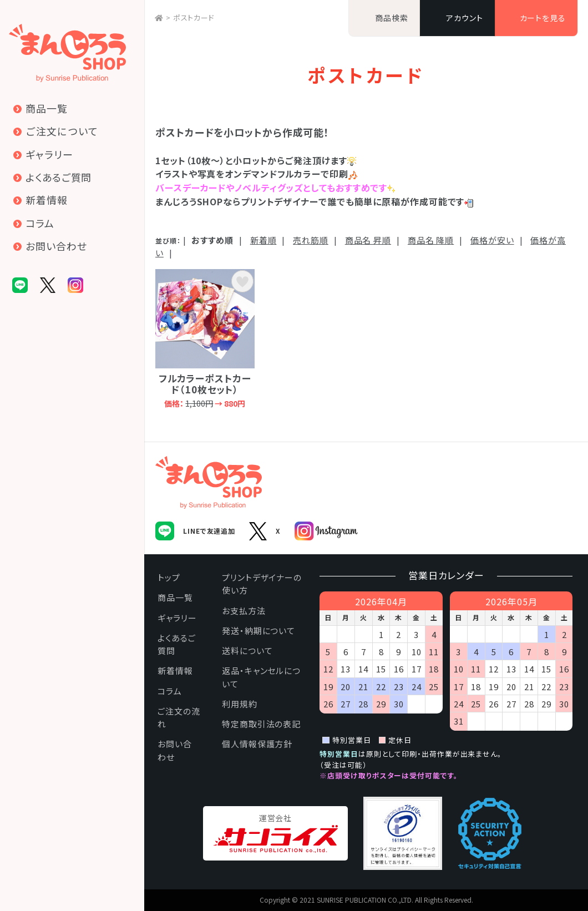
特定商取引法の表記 (261, 724)
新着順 (263, 240)
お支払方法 (244, 611)
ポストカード (194, 17)
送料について (247, 651)
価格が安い (492, 240)
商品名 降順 (431, 240)
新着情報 (175, 670)
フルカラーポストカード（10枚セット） (205, 338)
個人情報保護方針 (257, 744)
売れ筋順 (311, 240)
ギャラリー (177, 618)
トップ (169, 577)
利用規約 (240, 704)
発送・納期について (258, 631)
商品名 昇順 (368, 240)
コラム (170, 691)
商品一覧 (175, 597)
